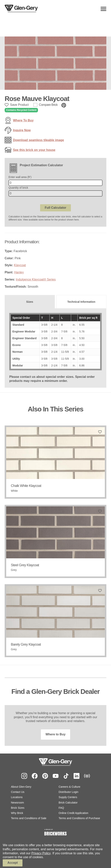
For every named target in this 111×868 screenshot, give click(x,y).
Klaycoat (20, 265)
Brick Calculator (68, 803)
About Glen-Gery (21, 787)
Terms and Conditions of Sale (29, 818)
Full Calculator (55, 208)
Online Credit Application (74, 813)
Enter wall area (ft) (20, 177)
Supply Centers (68, 797)
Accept (12, 863)
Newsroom (18, 803)
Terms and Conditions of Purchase (79, 818)
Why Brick (17, 813)
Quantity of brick (18, 188)
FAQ (61, 808)
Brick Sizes (18, 808)
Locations (17, 797)
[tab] (30, 302)
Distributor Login (69, 792)
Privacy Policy (41, 853)
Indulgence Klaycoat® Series (36, 279)
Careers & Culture (70, 787)
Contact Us (18, 792)
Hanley (19, 272)
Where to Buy (55, 734)
